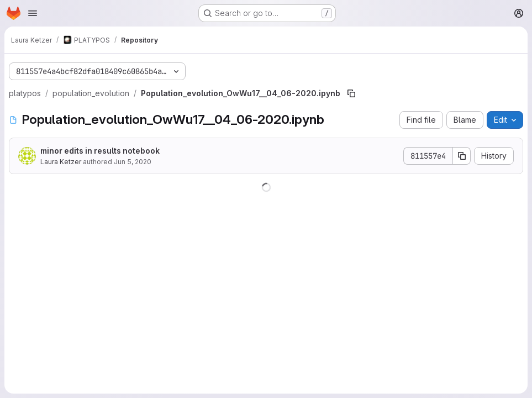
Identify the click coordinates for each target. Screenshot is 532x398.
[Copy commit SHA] (462, 156)
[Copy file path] (351, 93)
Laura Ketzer (61, 162)
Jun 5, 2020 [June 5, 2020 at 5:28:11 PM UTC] (133, 162)
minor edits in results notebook (100, 151)
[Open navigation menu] (33, 13)
